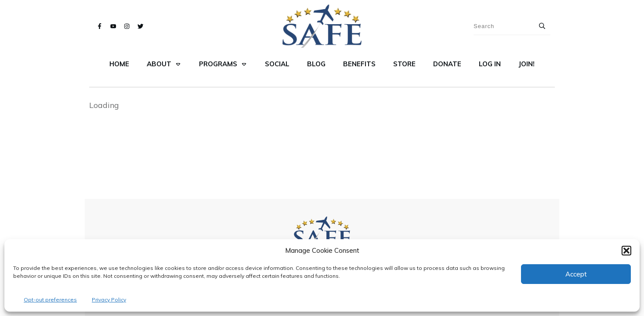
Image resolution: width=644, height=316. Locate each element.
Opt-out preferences (50, 300)
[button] (626, 251)
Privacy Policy (109, 300)
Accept (576, 274)
